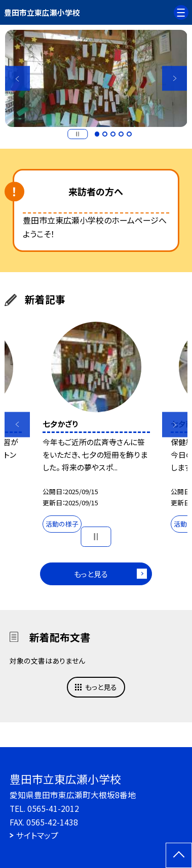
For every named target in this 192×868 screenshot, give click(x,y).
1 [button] (97, 134)
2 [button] (105, 134)
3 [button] (113, 134)
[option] (96, 78)
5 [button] (129, 134)
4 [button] (121, 134)
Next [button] (175, 78)
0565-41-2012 (53, 809)
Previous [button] (17, 78)
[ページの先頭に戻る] (179, 855)
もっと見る (91, 574)
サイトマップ (37, 835)
